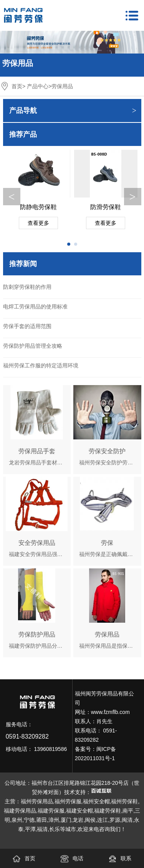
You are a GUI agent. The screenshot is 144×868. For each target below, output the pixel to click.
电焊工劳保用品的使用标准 (35, 307)
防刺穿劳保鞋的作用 (27, 287)
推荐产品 (23, 134)
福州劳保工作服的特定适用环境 (41, 365)
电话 (72, 858)
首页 (17, 86)
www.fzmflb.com (110, 712)
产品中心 (38, 86)
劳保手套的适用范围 (27, 326)
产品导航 (23, 111)
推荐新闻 (23, 264)
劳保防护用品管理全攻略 (33, 346)
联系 (120, 858)
